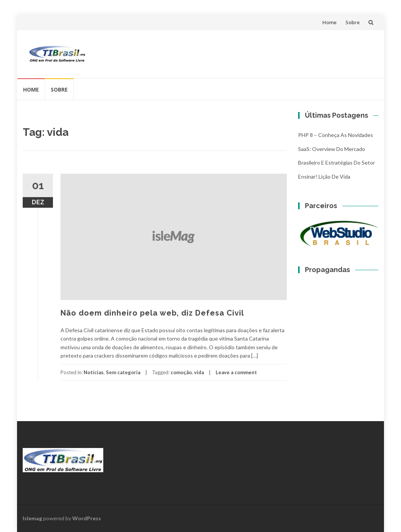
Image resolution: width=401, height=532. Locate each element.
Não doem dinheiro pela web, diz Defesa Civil (152, 313)
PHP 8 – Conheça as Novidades (336, 135)
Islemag (32, 518)
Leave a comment (236, 372)
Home (330, 22)
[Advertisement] (235, 53)
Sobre (353, 22)
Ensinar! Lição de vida (324, 177)
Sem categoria (123, 372)
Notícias (94, 372)
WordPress (87, 518)
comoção (181, 372)
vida (199, 372)
